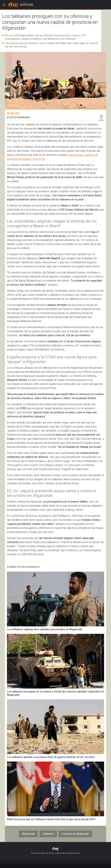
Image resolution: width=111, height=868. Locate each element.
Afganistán (28, 834)
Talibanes (48, 834)
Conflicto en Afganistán (75, 834)
